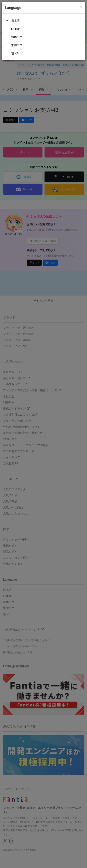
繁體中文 (17, 45)
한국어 (15, 53)
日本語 (15, 21)
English (16, 29)
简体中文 (17, 37)
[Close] (81, 7)
